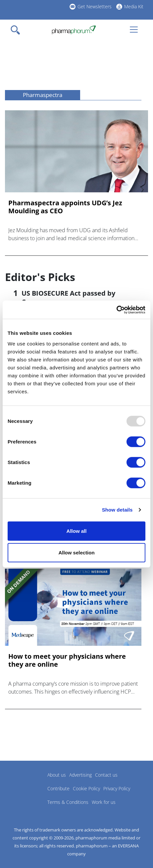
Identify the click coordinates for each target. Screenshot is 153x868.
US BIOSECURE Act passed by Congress (68, 297)
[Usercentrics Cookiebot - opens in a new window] (116, 310)
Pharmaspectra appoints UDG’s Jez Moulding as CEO (65, 207)
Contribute (58, 788)
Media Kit (134, 6)
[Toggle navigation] (17, 30)
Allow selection (76, 553)
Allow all (77, 531)
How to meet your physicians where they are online (67, 660)
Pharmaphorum (23, 785)
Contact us (106, 775)
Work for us (104, 802)
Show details (117, 510)
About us (57, 775)
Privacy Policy (117, 788)
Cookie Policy (86, 788)
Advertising (80, 775)
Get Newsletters (95, 6)
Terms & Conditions (68, 802)
